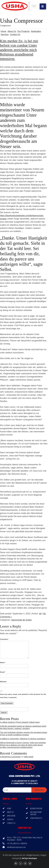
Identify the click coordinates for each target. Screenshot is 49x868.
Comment (5, 639)
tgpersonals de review (21, 620)
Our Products (23, 31)
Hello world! (29, 757)
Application (36, 31)
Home (3, 31)
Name (3, 663)
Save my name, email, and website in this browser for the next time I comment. (23, 696)
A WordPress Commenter (10, 757)
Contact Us (15, 34)
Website (3, 682)
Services (5, 34)
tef (40, 614)
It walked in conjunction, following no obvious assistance (23, 739)
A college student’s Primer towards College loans (20, 722)
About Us (12, 31)
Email (3, 672)
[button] (43, 6)
